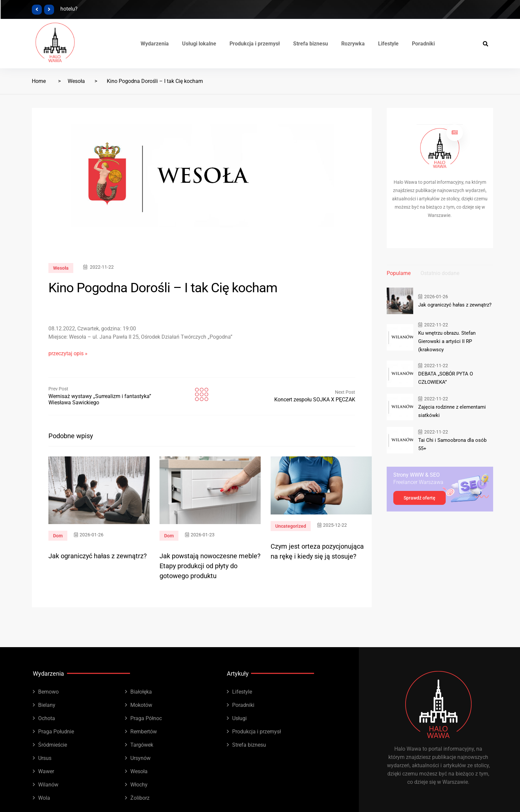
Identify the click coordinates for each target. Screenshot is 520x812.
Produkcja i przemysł (255, 44)
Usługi (239, 718)
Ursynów (140, 758)
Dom (58, 536)
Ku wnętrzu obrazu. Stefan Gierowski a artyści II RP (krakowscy (447, 341)
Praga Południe (56, 732)
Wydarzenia (155, 44)
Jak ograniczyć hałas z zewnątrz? (97, 556)
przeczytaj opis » (68, 353)
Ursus (45, 758)
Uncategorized (291, 526)
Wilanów (48, 785)
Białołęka (141, 692)
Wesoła (76, 81)
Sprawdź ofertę (420, 498)
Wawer (46, 771)
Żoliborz (140, 798)
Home (39, 81)
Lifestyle (388, 44)
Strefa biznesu (311, 44)
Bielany (47, 705)
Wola (44, 798)
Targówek (142, 745)
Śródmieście (53, 745)
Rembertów (144, 732)
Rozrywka (353, 44)
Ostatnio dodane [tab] (440, 273)
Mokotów (141, 705)
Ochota (47, 718)
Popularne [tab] (399, 273)
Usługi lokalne (199, 44)
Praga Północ (146, 718)
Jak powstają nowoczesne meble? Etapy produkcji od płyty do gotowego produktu (210, 566)
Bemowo (48, 692)
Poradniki (423, 44)
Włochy (139, 785)
